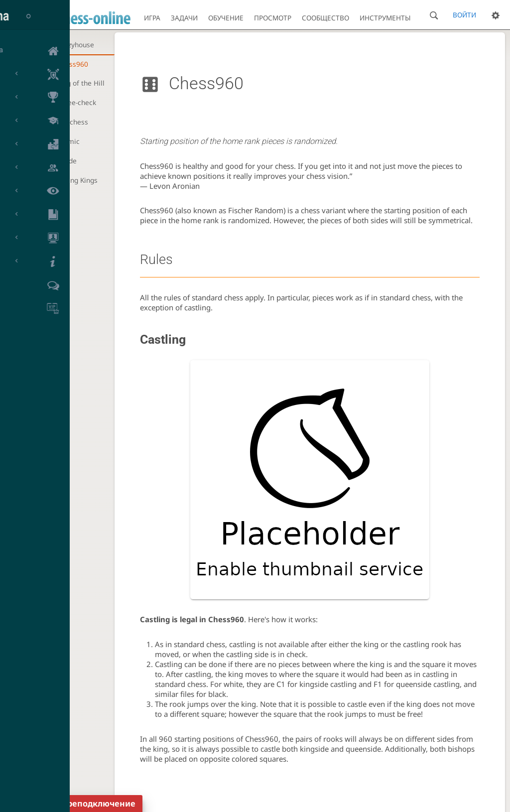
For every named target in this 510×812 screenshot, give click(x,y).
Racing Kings (77, 180)
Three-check (76, 102)
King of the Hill (81, 83)
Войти (464, 15)
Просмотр (273, 18)
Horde (67, 161)
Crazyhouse (75, 45)
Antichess (72, 122)
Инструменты (385, 18)
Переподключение (96, 804)
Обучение (226, 18)
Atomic (68, 141)
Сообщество (325, 18)
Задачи (184, 18)
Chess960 (72, 64)
